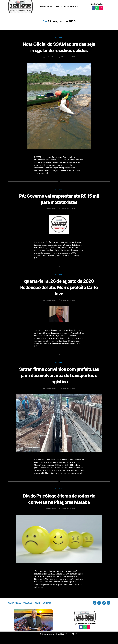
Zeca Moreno (52, 63)
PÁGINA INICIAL (46, 6)
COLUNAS (58, 6)
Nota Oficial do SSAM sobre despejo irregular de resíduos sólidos (59, 50)
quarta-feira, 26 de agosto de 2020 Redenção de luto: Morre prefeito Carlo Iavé (59, 294)
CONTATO (74, 6)
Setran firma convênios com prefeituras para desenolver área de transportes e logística (59, 382)
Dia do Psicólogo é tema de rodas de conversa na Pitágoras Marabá (59, 506)
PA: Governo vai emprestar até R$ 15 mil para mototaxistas (59, 205)
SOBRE (66, 6)
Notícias (59, 37)
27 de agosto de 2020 (68, 63)
